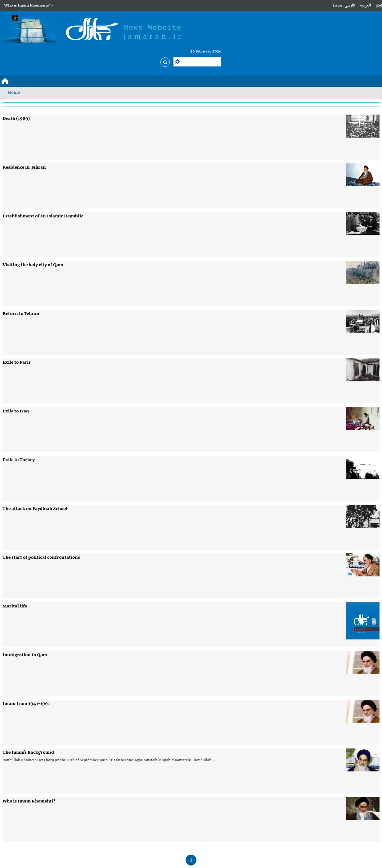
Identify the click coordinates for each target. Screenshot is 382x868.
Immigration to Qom (25, 655)
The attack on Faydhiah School (35, 509)
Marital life (15, 606)
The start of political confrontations (41, 557)
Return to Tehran (21, 314)
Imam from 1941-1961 (26, 704)
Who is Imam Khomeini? (29, 801)
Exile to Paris (17, 362)
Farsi (338, 5)
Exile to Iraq (16, 411)
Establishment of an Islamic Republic (43, 216)
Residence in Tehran (24, 167)
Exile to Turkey (19, 460)
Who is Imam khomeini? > (28, 5)
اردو (379, 5)
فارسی (350, 5)
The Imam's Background (28, 752)
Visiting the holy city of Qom (33, 265)
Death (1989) (16, 119)
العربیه (365, 5)
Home (14, 93)
